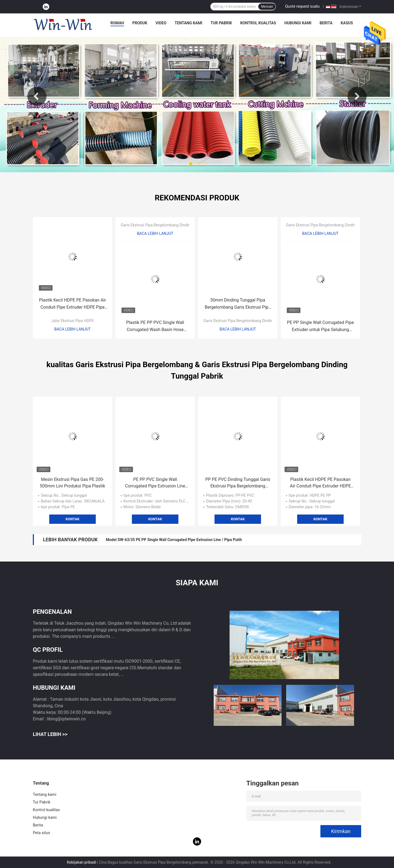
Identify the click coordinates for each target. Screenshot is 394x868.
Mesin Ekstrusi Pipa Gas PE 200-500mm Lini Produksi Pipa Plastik (73, 483)
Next (357, 96)
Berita (326, 23)
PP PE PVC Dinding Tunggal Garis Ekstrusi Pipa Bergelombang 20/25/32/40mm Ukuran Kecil (238, 483)
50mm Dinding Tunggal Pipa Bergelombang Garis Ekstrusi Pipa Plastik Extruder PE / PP (238, 304)
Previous (37, 96)
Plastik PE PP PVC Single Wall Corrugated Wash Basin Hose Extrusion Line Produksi (155, 327)
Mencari (267, 7)
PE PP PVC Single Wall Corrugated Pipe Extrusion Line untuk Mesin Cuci (155, 483)
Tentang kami (188, 23)
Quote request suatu (302, 6)
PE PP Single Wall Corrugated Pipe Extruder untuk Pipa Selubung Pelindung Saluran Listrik (320, 327)
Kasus (347, 23)
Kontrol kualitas (258, 23)
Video (161, 23)
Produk (140, 23)
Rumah (117, 23)
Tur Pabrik (221, 23)
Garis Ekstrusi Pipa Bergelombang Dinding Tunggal (164, 225)
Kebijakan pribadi (81, 862)
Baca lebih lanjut (73, 329)
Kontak (73, 519)
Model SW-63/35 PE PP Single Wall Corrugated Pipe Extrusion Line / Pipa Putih (174, 540)
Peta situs (41, 833)
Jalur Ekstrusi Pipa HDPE (72, 321)
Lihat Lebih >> (50, 734)
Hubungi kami (298, 23)
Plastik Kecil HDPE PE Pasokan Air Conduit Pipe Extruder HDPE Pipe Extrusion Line (73, 304)
